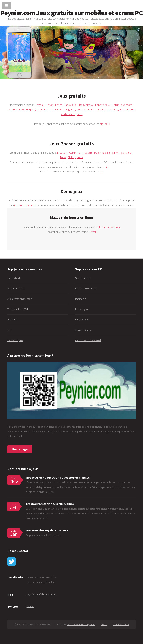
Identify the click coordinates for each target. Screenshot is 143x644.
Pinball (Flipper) (16, 288)
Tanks (63, 157)
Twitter (30, 606)
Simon (116, 153)
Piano (104, 624)
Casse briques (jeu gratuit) (33, 109)
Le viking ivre (82, 309)
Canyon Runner (53, 105)
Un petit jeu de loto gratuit (110, 109)
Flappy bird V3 (103, 105)
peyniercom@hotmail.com (41, 594)
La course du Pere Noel (88, 340)
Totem (116, 105)
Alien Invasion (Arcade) (20, 299)
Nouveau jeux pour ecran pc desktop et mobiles (58, 477)
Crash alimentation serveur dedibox (50, 504)
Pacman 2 (81, 299)
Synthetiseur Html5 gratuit (81, 624)
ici (107, 167)
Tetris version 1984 (18, 309)
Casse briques (15, 340)
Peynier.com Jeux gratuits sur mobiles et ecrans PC (71, 13)
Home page (20, 449)
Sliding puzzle (76, 157)
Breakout (62, 153)
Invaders (88, 153)
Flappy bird (70, 105)
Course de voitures (86, 288)
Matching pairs (102, 153)
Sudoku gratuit (86, 109)
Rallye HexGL (82, 319)
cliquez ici (105, 124)
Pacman (38, 105)
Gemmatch (75, 153)
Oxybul (93, 232)
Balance (13, 109)
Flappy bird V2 (86, 105)
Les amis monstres (109, 227)
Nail (9, 330)
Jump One (13, 319)
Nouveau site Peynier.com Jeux (47, 530)
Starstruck (127, 153)
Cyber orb (127, 105)
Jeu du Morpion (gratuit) (63, 109)
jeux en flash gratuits (25, 205)
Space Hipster (83, 278)
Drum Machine (121, 624)
